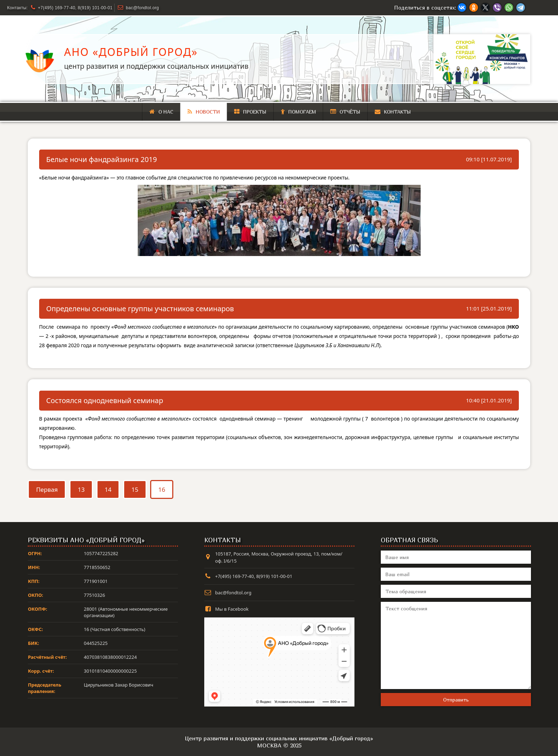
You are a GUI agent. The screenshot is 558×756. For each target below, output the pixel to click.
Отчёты (345, 112)
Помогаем (298, 112)
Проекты (250, 112)
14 (108, 489)
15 (135, 489)
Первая (47, 489)
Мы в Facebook (232, 609)
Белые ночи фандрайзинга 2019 (102, 159)
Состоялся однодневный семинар (105, 400)
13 (81, 489)
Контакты (393, 112)
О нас (161, 112)
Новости (204, 112)
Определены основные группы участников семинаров (140, 309)
